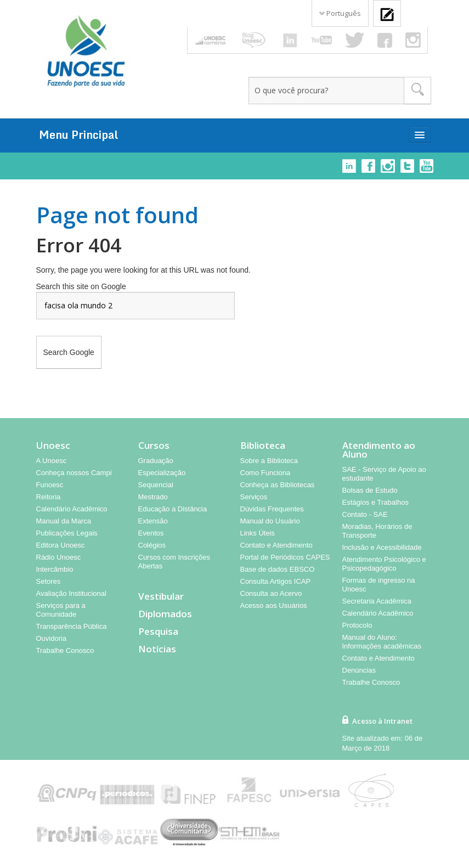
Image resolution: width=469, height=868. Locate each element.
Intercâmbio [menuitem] (55, 569)
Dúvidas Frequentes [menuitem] (272, 509)
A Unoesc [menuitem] (52, 461)
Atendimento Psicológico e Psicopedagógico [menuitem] (384, 564)
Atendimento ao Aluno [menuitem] (379, 450)
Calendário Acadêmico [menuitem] (72, 509)
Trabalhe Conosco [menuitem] (65, 650)
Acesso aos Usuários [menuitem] (274, 605)
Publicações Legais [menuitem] (67, 533)
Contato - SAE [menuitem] (365, 514)
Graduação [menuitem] (156, 461)
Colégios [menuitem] (152, 545)
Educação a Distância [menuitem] (173, 509)
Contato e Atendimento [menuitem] (276, 545)
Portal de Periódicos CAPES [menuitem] (285, 557)
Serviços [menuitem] (254, 497)
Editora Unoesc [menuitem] (61, 545)
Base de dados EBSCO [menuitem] (278, 569)
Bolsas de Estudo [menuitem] (370, 490)
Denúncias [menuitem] (359, 670)
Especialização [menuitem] (162, 473)
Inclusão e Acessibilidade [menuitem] (382, 547)
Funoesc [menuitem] (50, 485)
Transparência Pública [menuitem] (72, 626)
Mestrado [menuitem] (153, 497)
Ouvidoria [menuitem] (52, 638)
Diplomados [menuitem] (165, 614)
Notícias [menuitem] (157, 649)
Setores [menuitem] (49, 581)
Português (340, 13)
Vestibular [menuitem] (161, 596)
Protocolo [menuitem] (357, 625)
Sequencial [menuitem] (156, 485)
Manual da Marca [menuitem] (64, 521)
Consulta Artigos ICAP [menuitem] (276, 581)
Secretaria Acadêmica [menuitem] (377, 601)
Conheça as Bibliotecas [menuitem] (278, 485)
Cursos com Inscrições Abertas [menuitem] (174, 562)
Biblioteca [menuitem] (263, 446)
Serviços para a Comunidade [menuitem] (61, 610)
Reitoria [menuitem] (49, 497)
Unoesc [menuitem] (53, 446)
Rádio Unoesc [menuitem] (59, 557)
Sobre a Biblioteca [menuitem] (269, 461)
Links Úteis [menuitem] (258, 533)
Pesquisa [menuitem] (158, 632)
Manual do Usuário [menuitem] (270, 521)
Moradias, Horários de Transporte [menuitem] (377, 531)
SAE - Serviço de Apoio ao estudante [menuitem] (384, 474)
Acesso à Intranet (382, 721)
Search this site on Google (81, 286)
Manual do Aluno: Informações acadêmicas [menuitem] (382, 642)
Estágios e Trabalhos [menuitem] (375, 502)
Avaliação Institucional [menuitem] (71, 593)
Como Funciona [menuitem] (265, 473)
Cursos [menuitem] (154, 446)
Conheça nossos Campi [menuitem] (74, 473)
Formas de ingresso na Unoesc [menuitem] (379, 585)
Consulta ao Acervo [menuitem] (271, 593)
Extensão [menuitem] (153, 521)
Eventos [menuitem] (151, 533)
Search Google (69, 352)
